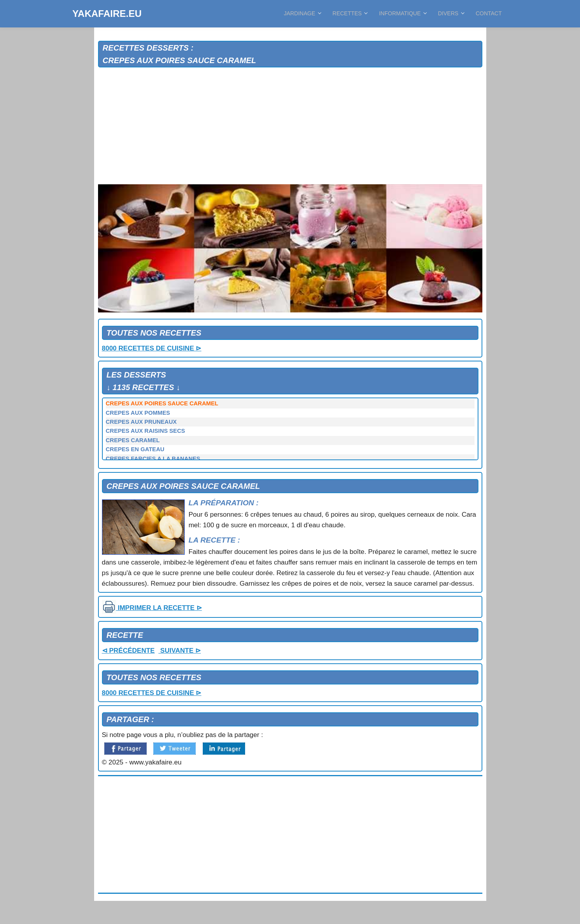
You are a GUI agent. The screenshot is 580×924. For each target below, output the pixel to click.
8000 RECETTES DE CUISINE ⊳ (152, 348)
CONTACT (489, 13)
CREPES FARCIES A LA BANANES (153, 459)
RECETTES (350, 13)
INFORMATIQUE (402, 13)
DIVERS (451, 13)
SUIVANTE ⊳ (180, 651)
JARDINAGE (302, 13)
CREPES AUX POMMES (138, 413)
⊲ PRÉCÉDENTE (128, 651)
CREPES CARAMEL (133, 440)
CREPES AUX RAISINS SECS (145, 431)
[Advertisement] (290, 126)
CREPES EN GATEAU (135, 449)
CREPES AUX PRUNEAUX (141, 422)
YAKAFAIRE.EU (107, 14)
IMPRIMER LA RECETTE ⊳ (152, 608)
